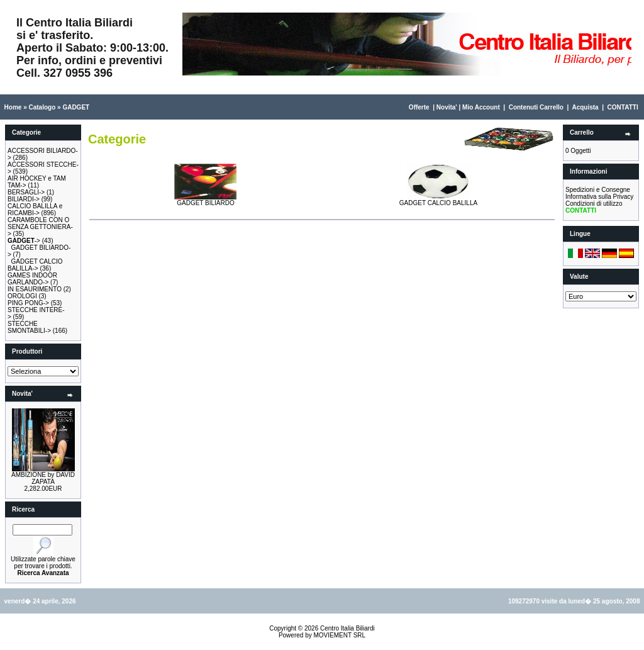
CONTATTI (623, 107)
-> (24, 241)
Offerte (419, 107)
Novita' (447, 107)
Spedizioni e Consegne (598, 190)
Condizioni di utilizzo (594, 204)
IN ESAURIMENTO (35, 289)
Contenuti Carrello (536, 107)
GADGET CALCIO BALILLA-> (35, 265)
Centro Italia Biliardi (347, 628)
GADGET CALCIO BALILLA (438, 200)
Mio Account (481, 107)
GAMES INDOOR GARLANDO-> (32, 279)
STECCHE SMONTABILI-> (29, 327)
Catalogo (42, 107)
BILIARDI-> (24, 199)
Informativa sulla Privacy (599, 197)
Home (13, 107)
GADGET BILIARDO (206, 200)
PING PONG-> (28, 303)
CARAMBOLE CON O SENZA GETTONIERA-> (40, 227)
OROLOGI (22, 296)
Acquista (585, 107)
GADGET (76, 107)
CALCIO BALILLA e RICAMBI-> (35, 210)
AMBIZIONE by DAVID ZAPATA (43, 478)
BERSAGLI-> (26, 192)
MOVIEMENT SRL (339, 635)
